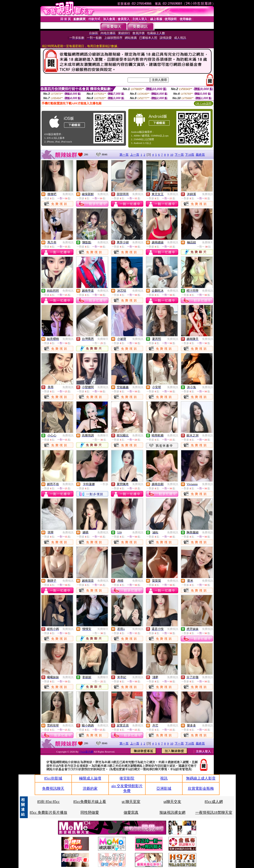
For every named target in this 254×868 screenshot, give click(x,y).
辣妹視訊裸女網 (172, 812)
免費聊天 (208, 242)
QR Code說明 (204, 103)
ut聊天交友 (172, 802)
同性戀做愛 (90, 812)
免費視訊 (68, 194)
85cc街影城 (53, 778)
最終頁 (200, 155)
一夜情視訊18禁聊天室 (214, 812)
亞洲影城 (164, 788)
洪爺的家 (90, 788)
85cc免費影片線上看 (90, 802)
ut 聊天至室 (131, 802)
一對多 (104, 484)
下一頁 (179, 155)
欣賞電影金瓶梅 (201, 788)
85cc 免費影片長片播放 (48, 812)
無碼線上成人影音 (201, 778)
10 (172, 155)
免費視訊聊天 (53, 788)
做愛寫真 (131, 812)
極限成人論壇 (90, 778)
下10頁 (190, 155)
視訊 (164, 778)
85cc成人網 (214, 802)
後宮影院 (127, 778)
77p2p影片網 (86, 752)
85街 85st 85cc (48, 802)
